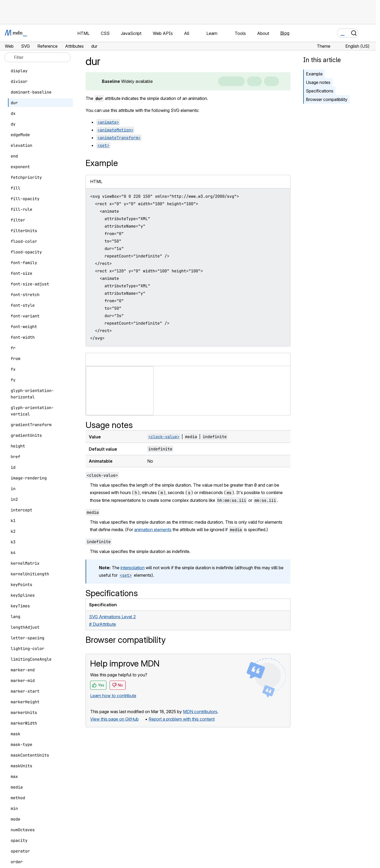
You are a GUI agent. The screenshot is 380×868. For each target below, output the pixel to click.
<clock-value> (164, 437)
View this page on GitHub (114, 719)
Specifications (320, 91)
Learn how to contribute (113, 696)
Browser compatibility (327, 99)
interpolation (133, 568)
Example (314, 74)
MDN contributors (200, 712)
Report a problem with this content (182, 719)
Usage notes (318, 82)
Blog (285, 33)
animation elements (153, 530)
